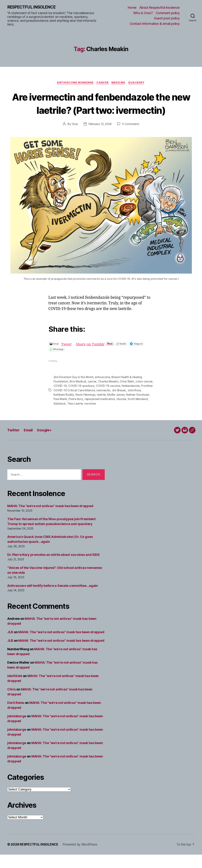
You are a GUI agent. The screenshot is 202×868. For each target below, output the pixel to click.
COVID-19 (71, 399)
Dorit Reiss (16, 716)
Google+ (46, 443)
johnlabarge (17, 729)
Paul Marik (75, 413)
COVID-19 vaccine (119, 399)
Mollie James (125, 408)
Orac (74, 138)
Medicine (119, 83)
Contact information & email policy (155, 24)
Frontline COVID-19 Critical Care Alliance (81, 404)
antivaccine (103, 391)
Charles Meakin (109, 395)
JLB (10, 645)
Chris (12, 703)
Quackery (138, 83)
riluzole (137, 413)
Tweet (67, 358)
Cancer (102, 83)
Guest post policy (167, 18)
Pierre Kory (91, 413)
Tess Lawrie (89, 417)
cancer (92, 395)
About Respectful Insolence (160, 8)
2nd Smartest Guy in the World (74, 391)
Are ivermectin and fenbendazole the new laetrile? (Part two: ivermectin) (101, 110)
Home (132, 8)
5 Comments (131, 138)
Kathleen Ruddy (72, 408)
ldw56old (15, 689)
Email (29, 443)
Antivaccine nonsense (74, 83)
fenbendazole (142, 399)
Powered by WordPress (81, 858)
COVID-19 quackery (92, 399)
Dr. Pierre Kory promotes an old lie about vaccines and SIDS (53, 568)
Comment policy (168, 13)
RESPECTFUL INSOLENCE (33, 7)
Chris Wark (128, 395)
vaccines (104, 417)
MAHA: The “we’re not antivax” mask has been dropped (50, 519)
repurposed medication (115, 413)
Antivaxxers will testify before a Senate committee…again (53, 599)
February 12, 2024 (100, 138)
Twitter (14, 443)
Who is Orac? (143, 13)
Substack (73, 417)
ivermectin (116, 404)
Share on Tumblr (92, 358)
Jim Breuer (132, 404)
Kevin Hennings (94, 408)
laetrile (110, 408)
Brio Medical (78, 395)
